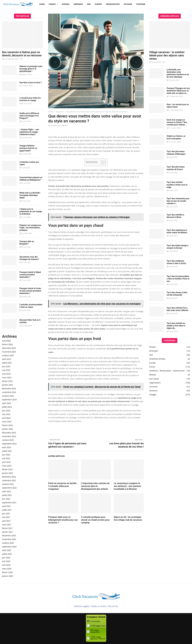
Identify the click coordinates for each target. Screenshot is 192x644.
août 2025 (6, 359)
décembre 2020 (9, 536)
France (52, 4)
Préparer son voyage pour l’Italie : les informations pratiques (30, 228)
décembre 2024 (9, 389)
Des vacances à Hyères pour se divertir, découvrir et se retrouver (22, 54)
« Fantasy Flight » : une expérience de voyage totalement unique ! (29, 132)
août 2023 (6, 447)
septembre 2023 (9, 444)
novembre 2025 (9, 352)
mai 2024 (6, 414)
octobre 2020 (8, 543)
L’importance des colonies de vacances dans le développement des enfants (95, 486)
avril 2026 (6, 341)
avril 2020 (6, 565)
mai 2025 (6, 370)
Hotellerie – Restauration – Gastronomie (167, 371)
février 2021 (7, 528)
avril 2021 (6, 521)
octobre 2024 (8, 396)
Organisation (113, 4)
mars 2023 (7, 466)
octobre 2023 (8, 440)
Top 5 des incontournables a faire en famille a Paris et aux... (178, 279)
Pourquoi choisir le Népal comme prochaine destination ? (30, 275)
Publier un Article (99, 606)
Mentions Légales (82, 606)
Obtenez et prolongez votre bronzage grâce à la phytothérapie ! (31, 69)
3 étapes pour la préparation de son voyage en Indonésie (31, 211)
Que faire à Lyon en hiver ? (31, 83)
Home (42, 4)
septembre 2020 (9, 547)
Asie (89, 4)
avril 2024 (6, 418)
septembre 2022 (9, 488)
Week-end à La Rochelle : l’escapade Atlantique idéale (30, 195)
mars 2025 (7, 377)
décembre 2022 (9, 477)
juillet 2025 (7, 363)
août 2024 (6, 403)
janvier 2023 (7, 473)
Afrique (66, 4)
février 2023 (7, 469)
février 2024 (7, 425)
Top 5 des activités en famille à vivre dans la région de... (176, 326)
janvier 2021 (7, 532)
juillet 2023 (7, 451)
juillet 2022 (7, 495)
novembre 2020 (9, 539)
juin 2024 (6, 411)
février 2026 (7, 344)
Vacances (153, 391)
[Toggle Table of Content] (102, 162)
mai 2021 (6, 517)
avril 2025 (6, 374)
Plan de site (113, 606)
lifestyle (153, 375)
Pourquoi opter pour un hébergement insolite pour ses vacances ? (63, 520)
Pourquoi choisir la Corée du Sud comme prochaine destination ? (30, 291)
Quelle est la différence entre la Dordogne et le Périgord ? (29, 116)
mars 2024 (7, 422)
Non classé (154, 379)
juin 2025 (6, 366)
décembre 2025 (9, 348)
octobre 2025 (8, 355)
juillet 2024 (7, 407)
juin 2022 (6, 499)
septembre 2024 (9, 400)
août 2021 (6, 506)
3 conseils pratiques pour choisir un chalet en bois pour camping (95, 520)
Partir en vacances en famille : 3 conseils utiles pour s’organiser (63, 486)
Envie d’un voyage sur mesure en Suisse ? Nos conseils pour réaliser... (177, 122)
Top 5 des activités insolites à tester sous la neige (177, 185)
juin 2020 (6, 558)
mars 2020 (7, 569)
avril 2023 (6, 462)
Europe (98, 4)
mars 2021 (7, 525)
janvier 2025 (7, 385)
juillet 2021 (7, 510)
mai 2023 (6, 458)
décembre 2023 (9, 433)
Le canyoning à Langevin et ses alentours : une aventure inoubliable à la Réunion (127, 486)
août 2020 (6, 550)
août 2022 (6, 491)
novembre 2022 (9, 480)
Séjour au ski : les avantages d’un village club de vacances (128, 518)
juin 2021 (6, 513)
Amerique (78, 4)
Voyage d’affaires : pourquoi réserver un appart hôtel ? (28, 148)
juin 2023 (6, 455)
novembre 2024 (9, 392)
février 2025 (7, 381)
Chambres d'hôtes (157, 359)
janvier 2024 (7, 429)
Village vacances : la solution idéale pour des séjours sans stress (167, 55)
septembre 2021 (9, 502)
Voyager (128, 4)
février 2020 (7, 572)
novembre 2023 (9, 436)
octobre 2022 (8, 484)
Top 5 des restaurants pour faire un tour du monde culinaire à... (178, 201)
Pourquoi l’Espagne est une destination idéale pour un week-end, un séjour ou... (178, 91)
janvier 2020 (7, 576)
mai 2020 (6, 561)
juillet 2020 (7, 554)
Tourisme (141, 4)
